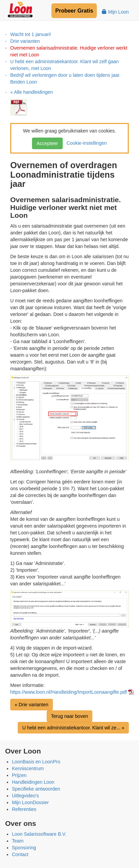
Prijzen (19, 775)
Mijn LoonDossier (30, 802)
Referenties (24, 809)
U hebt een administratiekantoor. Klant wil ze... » (73, 728)
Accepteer (47, 143)
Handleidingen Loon (33, 782)
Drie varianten (25, 41)
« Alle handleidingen (32, 92)
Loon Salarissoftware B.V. (39, 834)
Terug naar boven (70, 716)
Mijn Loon (115, 12)
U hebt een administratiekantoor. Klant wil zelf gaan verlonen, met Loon (64, 65)
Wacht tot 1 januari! (31, 34)
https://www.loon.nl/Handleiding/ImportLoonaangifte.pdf (68, 692)
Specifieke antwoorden (36, 789)
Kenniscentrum (28, 768)
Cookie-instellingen (85, 143)
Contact (20, 854)
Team (18, 841)
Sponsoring (24, 848)
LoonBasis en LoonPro (36, 762)
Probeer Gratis (74, 11)
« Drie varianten (32, 705)
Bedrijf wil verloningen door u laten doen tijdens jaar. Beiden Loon (65, 78)
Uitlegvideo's (25, 796)
